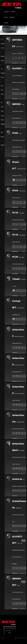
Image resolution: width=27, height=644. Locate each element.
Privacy (3, 638)
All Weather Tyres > (3, 75)
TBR (2, 111)
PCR (2, 39)
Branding (12, 17)
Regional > (3, 126)
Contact (6, 23)
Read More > (15, 128)
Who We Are (4, 632)
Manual (10, 631)
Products (13, 12)
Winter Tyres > (3, 60)
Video (10, 629)
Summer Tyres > (3, 48)
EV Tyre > (2, 105)
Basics (10, 633)
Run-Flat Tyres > (2, 92)
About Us (6, 12)
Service (6, 17)
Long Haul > (3, 118)
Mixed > (2, 147)
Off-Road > (2, 137)
